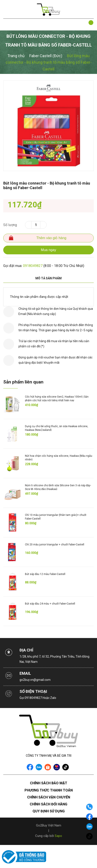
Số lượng (10, 225)
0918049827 (33, 266)
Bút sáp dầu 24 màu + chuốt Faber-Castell (50, 604)
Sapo (58, 836)
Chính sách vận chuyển (49, 797)
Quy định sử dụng (49, 811)
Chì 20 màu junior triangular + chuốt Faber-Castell (55, 545)
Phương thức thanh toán (49, 790)
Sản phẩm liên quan (23, 382)
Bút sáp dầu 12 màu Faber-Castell (45, 574)
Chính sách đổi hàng (48, 804)
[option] (48, 126)
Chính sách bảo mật (49, 783)
